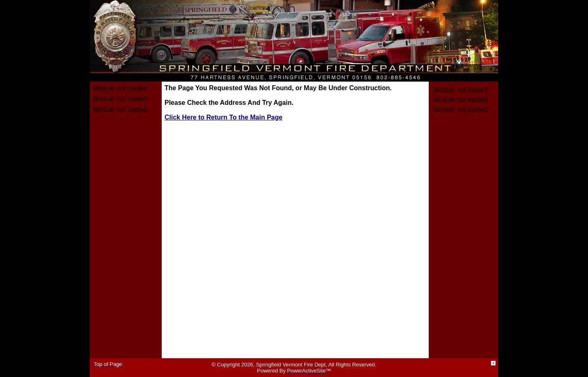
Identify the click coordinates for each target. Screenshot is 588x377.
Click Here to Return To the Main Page (224, 117)
